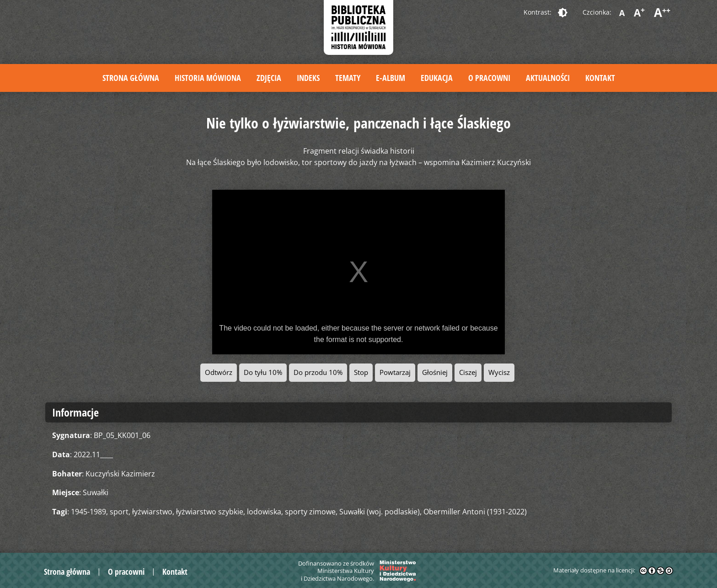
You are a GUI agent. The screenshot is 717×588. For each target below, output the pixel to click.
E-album (391, 78)
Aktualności (548, 78)
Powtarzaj (395, 372)
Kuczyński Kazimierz (120, 474)
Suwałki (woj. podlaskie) (380, 512)
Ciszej (468, 372)
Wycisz (499, 372)
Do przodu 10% (318, 372)
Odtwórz (219, 372)
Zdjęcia (269, 78)
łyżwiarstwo (152, 512)
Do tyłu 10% (263, 372)
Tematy (348, 78)
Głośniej (435, 372)
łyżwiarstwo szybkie (210, 512)
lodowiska (264, 512)
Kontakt (600, 78)
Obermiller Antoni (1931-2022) (475, 512)
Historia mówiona (208, 78)
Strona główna (131, 78)
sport (119, 512)
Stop (361, 372)
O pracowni (489, 78)
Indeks (308, 78)
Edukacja (437, 78)
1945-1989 (88, 512)
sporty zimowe (310, 512)
